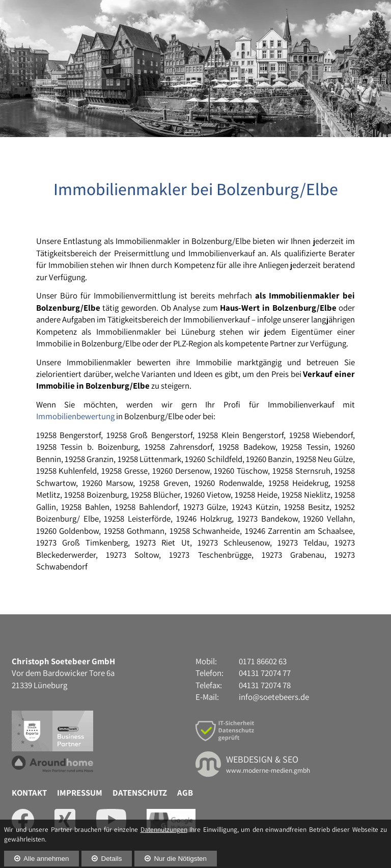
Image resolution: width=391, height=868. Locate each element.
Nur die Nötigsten (180, 852)
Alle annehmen (46, 852)
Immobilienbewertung (75, 470)
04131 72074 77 (321, 20)
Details (111, 852)
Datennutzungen (164, 823)
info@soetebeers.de (274, 751)
